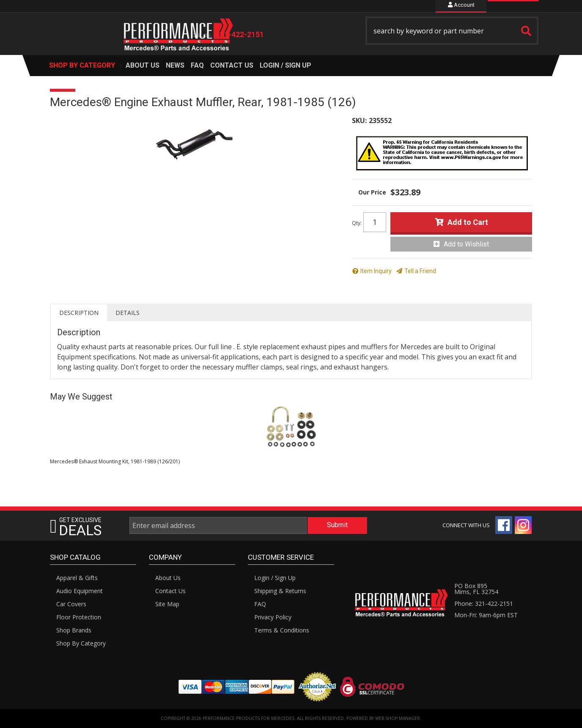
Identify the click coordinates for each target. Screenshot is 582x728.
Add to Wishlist (466, 244)
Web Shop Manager (398, 718)
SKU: (359, 120)
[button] (452, 31)
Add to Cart (468, 222)
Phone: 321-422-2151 (484, 603)
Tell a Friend (420, 271)
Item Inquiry (376, 271)
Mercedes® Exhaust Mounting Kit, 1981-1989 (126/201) (115, 461)
